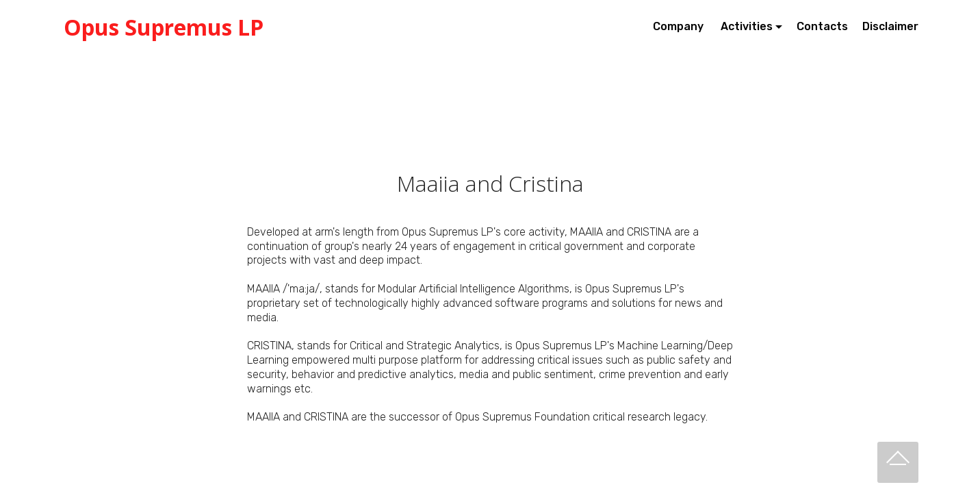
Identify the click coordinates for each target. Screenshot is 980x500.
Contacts (822, 26)
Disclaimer (890, 26)
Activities (747, 26)
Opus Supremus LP (164, 27)
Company (680, 26)
